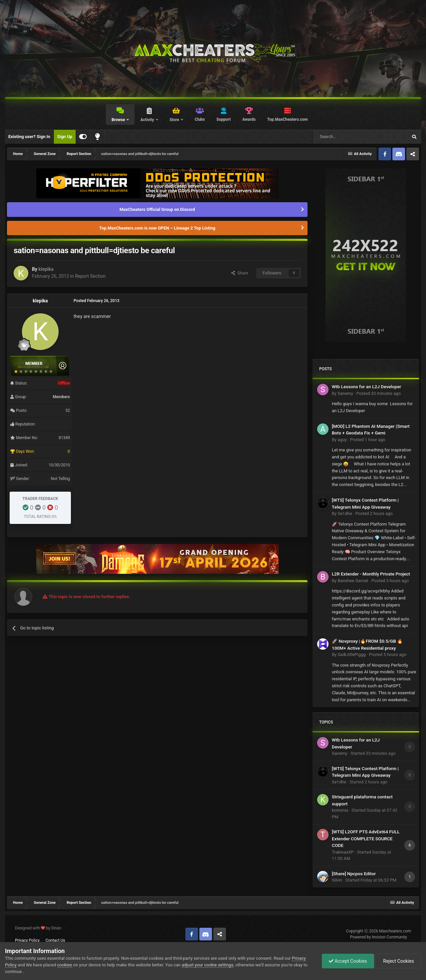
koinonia (340, 810)
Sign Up (65, 137)
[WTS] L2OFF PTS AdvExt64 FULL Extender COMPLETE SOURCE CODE (366, 838)
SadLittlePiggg (351, 654)
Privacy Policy (27, 940)
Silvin (337, 880)
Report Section (90, 276)
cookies (65, 965)
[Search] (345, 137)
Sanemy (345, 393)
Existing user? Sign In (29, 137)
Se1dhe (345, 513)
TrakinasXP (343, 852)
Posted (379, 393)
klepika (46, 269)
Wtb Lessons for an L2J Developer (366, 387)
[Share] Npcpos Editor (354, 874)
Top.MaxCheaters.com (288, 119)
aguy (342, 440)
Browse (119, 120)
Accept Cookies (348, 961)
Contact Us (55, 940)
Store (175, 120)
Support (223, 119)
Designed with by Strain (38, 928)
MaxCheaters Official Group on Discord (157, 209)
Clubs (200, 119)
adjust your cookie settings (208, 965)
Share (240, 273)
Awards (249, 119)
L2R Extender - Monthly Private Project (371, 574)
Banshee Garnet (353, 581)
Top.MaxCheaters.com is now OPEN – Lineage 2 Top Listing (157, 228)
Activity (148, 120)
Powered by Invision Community (379, 937)
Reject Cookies (398, 961)
